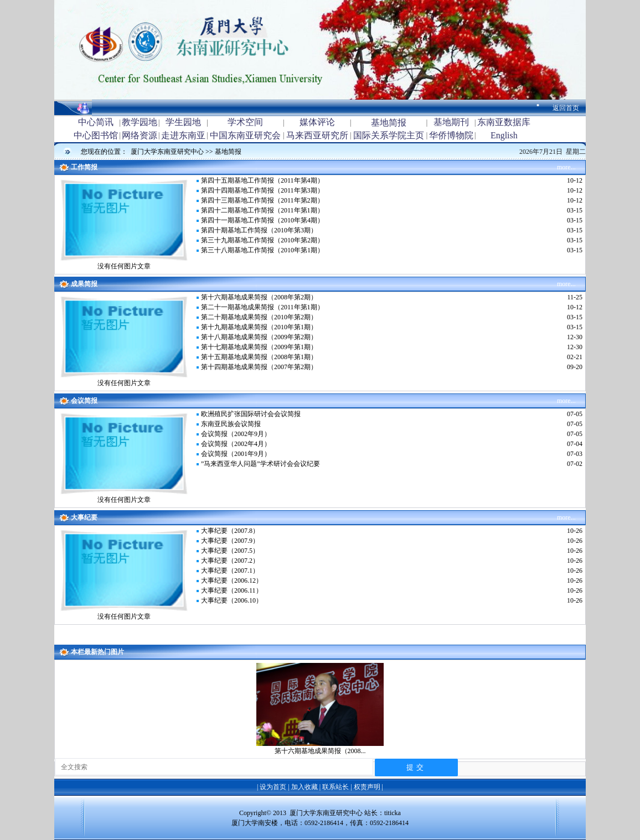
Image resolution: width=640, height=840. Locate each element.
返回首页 (566, 108)
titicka (393, 813)
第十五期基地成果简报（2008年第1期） (259, 357)
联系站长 (336, 787)
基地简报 (228, 152)
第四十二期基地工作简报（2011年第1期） (262, 210)
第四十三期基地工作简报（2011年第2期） (262, 200)
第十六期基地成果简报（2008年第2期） (259, 297)
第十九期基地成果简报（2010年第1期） (259, 327)
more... (566, 167)
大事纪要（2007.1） (230, 571)
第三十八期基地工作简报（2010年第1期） (262, 250)
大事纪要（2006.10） (232, 600)
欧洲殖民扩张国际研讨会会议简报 (251, 414)
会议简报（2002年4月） (236, 444)
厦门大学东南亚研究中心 (168, 152)
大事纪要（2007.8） (230, 531)
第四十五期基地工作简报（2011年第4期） (262, 180)
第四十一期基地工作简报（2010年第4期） (262, 220)
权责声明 (367, 787)
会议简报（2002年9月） (236, 434)
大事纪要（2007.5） (230, 551)
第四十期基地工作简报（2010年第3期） (259, 230)
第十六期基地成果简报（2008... (320, 751)
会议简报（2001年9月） (236, 454)
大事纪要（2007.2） (230, 561)
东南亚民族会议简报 (231, 424)
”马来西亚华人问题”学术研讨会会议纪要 (260, 464)
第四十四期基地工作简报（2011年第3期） (262, 190)
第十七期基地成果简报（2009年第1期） (259, 347)
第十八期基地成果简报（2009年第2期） (259, 337)
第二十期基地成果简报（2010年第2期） (259, 317)
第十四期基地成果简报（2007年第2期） (259, 367)
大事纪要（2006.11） (232, 590)
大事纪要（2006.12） (232, 580)
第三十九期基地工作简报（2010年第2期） (262, 240)
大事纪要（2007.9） (230, 541)
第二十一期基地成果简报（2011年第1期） (262, 307)
